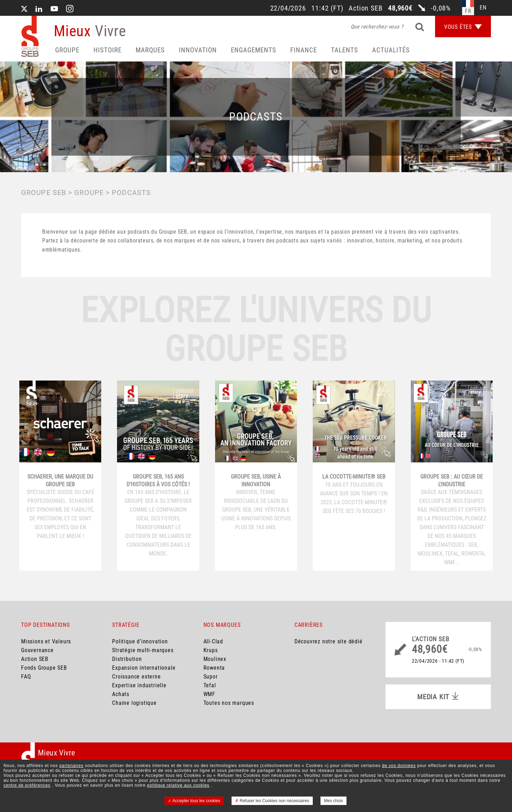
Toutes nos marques (229, 703)
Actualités (391, 50)
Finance (304, 50)
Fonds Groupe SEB (44, 668)
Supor (211, 677)
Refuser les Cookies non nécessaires (272, 801)
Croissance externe (136, 677)
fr (468, 11)
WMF (209, 694)
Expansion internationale (144, 668)
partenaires (72, 766)
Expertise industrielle (139, 685)
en (483, 8)
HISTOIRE (108, 50)
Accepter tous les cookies (194, 801)
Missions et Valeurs (46, 641)
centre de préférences (27, 785)
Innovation (198, 50)
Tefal (210, 685)
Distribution (127, 659)
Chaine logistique (134, 703)
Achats (121, 694)
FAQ (26, 677)
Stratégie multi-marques (143, 650)
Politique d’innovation (140, 641)
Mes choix (333, 801)
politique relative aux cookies (178, 785)
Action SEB (35, 659)
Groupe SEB (44, 193)
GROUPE (89, 193)
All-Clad (213, 641)
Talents (345, 50)
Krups (211, 650)
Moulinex (215, 659)
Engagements (254, 50)
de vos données (399, 766)
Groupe (67, 50)
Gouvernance (37, 650)
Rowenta (214, 668)
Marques (150, 50)
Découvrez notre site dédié (329, 641)
